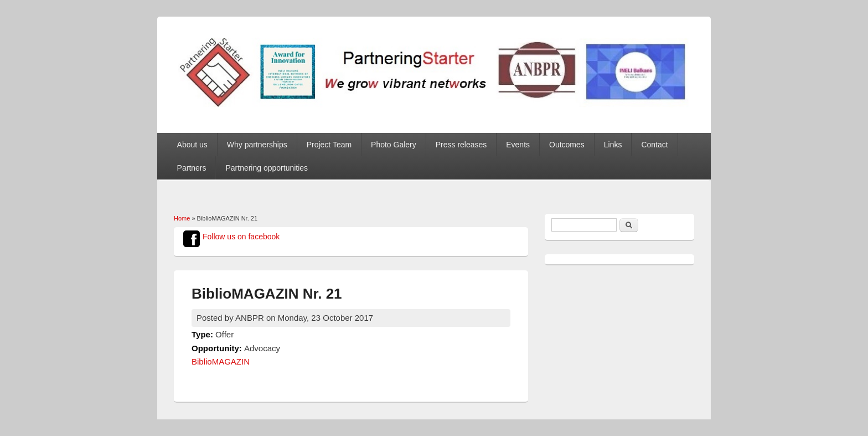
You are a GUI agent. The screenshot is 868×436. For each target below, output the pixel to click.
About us (192, 145)
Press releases (461, 145)
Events (518, 145)
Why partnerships (257, 145)
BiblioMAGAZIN (221, 361)
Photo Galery (394, 145)
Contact (654, 145)
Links (613, 145)
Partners (192, 168)
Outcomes (567, 145)
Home (182, 218)
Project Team (329, 145)
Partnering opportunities (267, 168)
